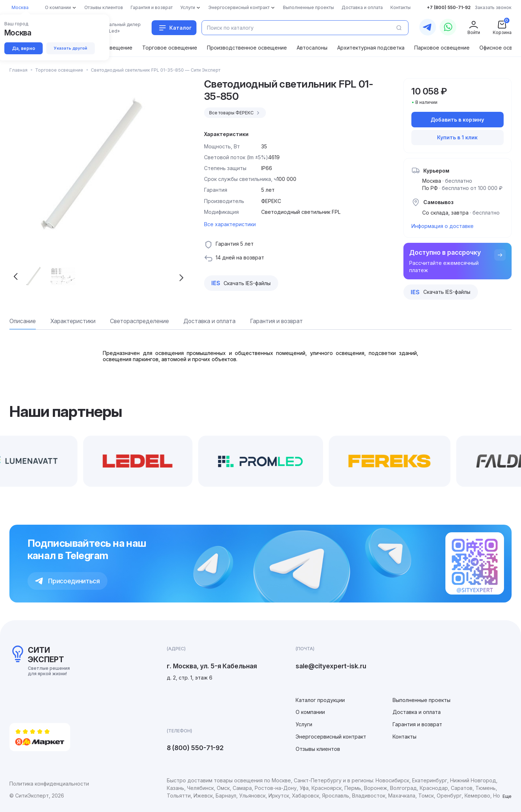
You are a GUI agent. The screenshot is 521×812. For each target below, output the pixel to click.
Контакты (404, 737)
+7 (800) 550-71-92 (449, 7)
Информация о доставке (442, 226)
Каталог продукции (320, 700)
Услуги (304, 724)
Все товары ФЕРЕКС (235, 113)
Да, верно (24, 48)
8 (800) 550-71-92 (195, 748)
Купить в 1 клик (457, 137)
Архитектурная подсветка (371, 48)
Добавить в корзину (457, 120)
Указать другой (71, 48)
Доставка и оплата (417, 712)
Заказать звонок (493, 7)
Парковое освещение (442, 48)
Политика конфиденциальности (49, 784)
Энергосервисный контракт (331, 737)
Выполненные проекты (422, 700)
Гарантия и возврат (417, 724)
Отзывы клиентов (318, 749)
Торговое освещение (170, 48)
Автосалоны (312, 48)
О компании (310, 712)
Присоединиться (67, 581)
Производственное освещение (247, 48)
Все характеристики (230, 224)
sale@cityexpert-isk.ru (331, 666)
